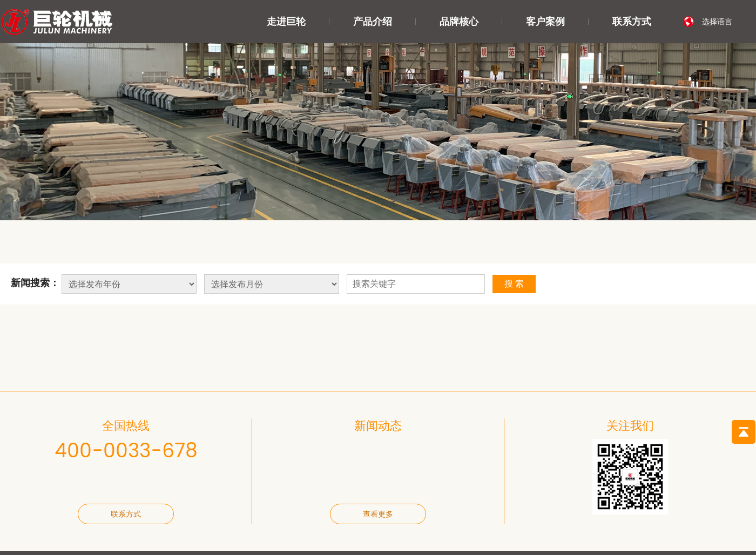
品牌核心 (459, 22)
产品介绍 (373, 22)
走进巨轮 (286, 22)
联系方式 (632, 22)
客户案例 (545, 22)
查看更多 (378, 514)
